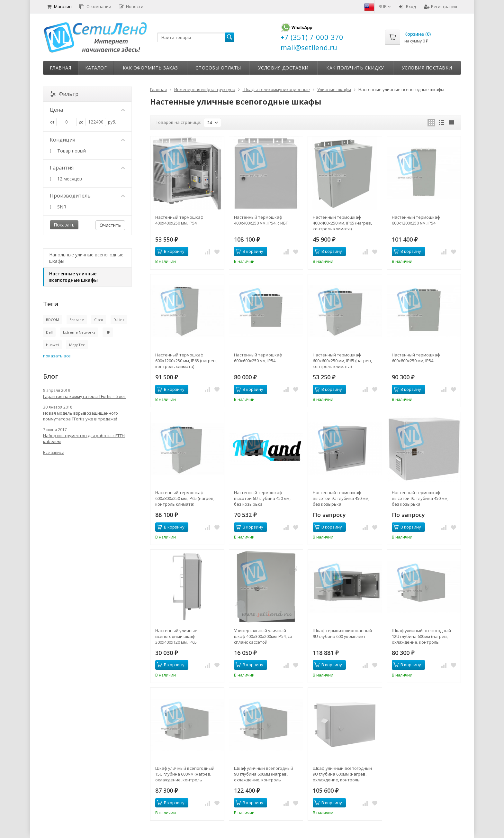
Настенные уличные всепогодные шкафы (73, 277)
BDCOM (53, 320)
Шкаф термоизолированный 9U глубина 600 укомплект (342, 633)
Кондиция (87, 140)
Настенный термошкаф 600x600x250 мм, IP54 (258, 358)
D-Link (119, 320)
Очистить (110, 225)
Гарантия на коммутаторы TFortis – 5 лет (85, 396)
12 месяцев (66, 179)
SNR (58, 207)
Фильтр (64, 94)
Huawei (52, 345)
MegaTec (77, 345)
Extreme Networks (79, 332)
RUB (385, 6)
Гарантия (87, 168)
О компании (95, 6)
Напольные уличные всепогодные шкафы (86, 258)
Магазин (59, 6)
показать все (57, 356)
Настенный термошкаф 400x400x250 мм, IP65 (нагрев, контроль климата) (342, 223)
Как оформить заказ (150, 68)
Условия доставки (283, 68)
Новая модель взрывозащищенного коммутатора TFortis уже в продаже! (81, 416)
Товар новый (68, 151)
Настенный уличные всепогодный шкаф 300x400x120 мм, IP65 (176, 636)
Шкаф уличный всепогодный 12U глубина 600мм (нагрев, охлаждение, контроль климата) (421, 636)
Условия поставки (427, 68)
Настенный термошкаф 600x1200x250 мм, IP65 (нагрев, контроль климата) (186, 361)
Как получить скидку (355, 68)
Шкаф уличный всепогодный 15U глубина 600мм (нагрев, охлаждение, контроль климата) (185, 774)
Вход (407, 6)
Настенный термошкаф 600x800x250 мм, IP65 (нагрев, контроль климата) (185, 498)
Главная (61, 68)
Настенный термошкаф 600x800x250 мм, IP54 (416, 358)
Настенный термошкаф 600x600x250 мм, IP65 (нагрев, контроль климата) (342, 361)
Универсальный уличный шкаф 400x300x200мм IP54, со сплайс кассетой (263, 636)
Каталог (96, 68)
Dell (49, 332)
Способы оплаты (218, 68)
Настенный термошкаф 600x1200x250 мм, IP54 (416, 220)
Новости (131, 6)
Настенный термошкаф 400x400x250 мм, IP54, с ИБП (261, 220)
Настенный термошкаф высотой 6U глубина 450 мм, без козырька (262, 498)
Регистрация (441, 6)
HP (108, 332)
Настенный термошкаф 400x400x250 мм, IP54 (179, 220)
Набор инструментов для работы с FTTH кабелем (84, 438)
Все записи (54, 452)
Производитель (87, 196)
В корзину (171, 251)
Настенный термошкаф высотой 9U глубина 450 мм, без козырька (341, 498)
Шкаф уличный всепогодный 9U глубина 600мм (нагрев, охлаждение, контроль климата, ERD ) (342, 774)
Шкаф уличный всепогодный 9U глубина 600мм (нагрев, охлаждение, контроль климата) (264, 774)
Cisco (99, 320)
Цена (87, 110)
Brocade (77, 320)
